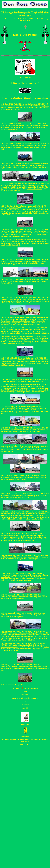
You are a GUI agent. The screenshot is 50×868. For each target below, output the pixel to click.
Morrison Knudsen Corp (9, 647)
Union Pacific (13, 208)
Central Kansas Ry (18, 431)
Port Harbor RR (18, 580)
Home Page (25, 724)
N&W (15, 338)
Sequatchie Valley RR (10, 109)
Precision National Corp (9, 412)
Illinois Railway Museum (33, 301)
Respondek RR (6, 579)
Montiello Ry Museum (34, 189)
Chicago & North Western (28, 575)
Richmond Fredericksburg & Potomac (22, 319)
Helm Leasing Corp (29, 649)
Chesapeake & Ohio (12, 231)
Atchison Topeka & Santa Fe (36, 635)
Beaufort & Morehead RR (31, 147)
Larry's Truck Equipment (19, 392)
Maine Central (43, 668)
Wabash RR (14, 408)
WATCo (3, 519)
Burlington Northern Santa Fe (23, 638)
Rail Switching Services (41, 213)
